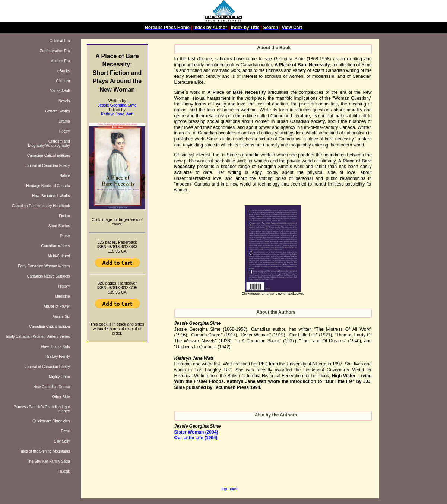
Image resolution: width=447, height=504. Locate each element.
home (234, 489)
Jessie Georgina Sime (117, 105)
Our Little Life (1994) (196, 438)
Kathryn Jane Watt (117, 114)
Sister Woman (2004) (196, 432)
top (224, 489)
